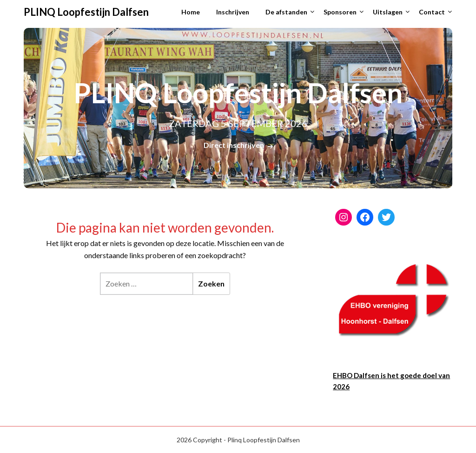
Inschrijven (233, 12)
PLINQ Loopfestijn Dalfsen (86, 12)
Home (191, 12)
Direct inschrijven (234, 145)
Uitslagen (388, 12)
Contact (432, 12)
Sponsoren (340, 12)
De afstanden (286, 12)
